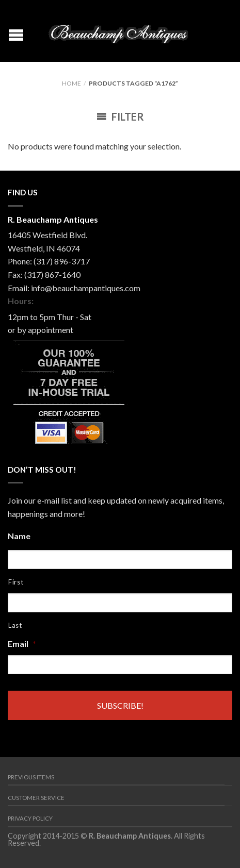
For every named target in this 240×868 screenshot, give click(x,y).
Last (15, 625)
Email (22, 644)
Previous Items (31, 777)
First (16, 582)
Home (71, 83)
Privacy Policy (30, 818)
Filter (120, 116)
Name (19, 536)
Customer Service (36, 798)
